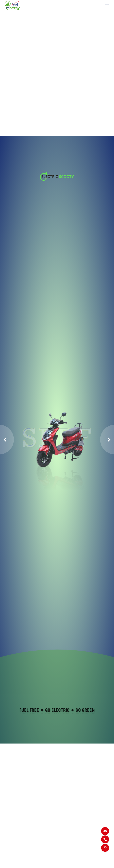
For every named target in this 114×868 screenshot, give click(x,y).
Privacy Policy (68, 837)
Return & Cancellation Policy (68, 847)
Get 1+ (11, 847)
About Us (39, 833)
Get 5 (10, 837)
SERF (10, 856)
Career (37, 837)
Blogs (37, 847)
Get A (10, 852)
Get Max (11, 842)
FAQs (36, 842)
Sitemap (65, 833)
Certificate (40, 852)
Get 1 (10, 833)
